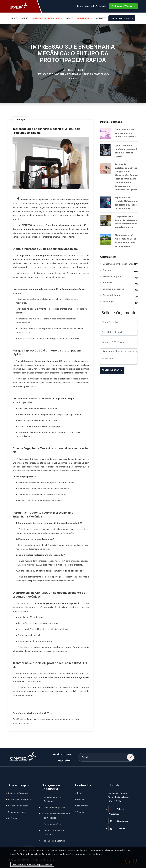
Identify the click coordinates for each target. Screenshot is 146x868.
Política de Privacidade (29, 854)
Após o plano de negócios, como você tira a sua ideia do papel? (126, 151)
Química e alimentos (113, 289)
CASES (70, 18)
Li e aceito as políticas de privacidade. (32, 864)
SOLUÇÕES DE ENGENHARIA (46, 18)
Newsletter (82, 806)
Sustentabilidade (112, 296)
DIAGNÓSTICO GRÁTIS (122, 18)
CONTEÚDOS (84, 18)
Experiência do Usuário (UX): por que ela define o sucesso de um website (126, 203)
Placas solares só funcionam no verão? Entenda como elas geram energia (126, 241)
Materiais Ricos (18, 812)
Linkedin (117, 829)
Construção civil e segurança (118, 264)
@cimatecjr (119, 821)
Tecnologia (109, 302)
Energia (107, 271)
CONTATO (101, 18)
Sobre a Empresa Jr (20, 793)
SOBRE (25, 18)
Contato (14, 818)
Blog (80, 70)
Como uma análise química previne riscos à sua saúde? (125, 133)
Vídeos (81, 812)
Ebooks (81, 799)
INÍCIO (14, 18)
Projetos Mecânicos (53, 824)
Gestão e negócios (113, 277)
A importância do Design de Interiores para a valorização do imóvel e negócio (126, 222)
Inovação (21, 120)
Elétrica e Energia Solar (55, 807)
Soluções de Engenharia (22, 799)
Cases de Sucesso (19, 806)
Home (68, 70)
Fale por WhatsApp (123, 6)
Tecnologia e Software (55, 841)
